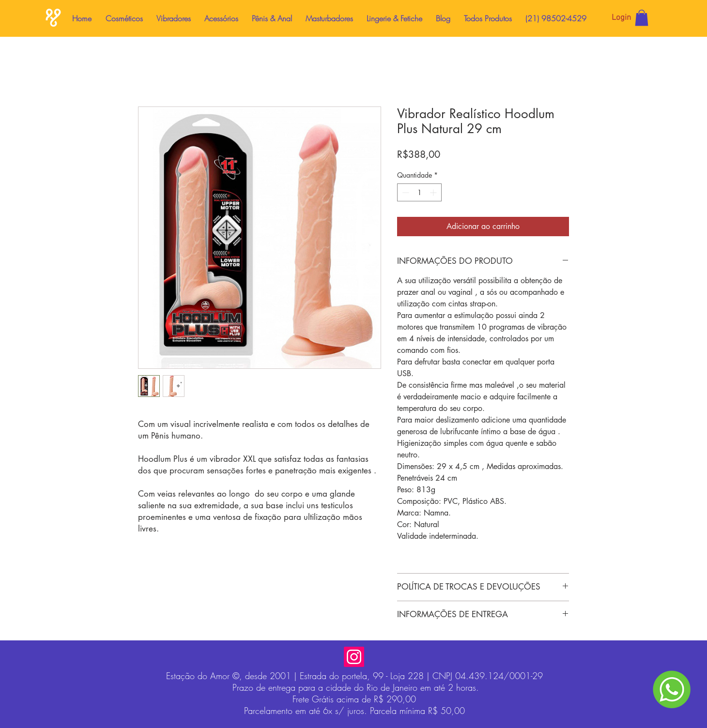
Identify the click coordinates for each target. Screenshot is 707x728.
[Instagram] (354, 657)
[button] (642, 18)
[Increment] (434, 192)
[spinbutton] (419, 192)
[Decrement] (405, 192)
